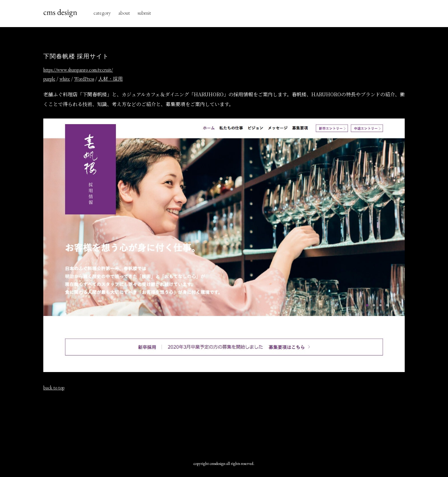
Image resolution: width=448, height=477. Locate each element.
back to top (54, 388)
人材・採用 (110, 79)
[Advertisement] (224, 424)
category (102, 13)
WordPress (84, 79)
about (124, 13)
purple (49, 79)
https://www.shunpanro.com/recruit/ (78, 70)
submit (144, 13)
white (65, 79)
